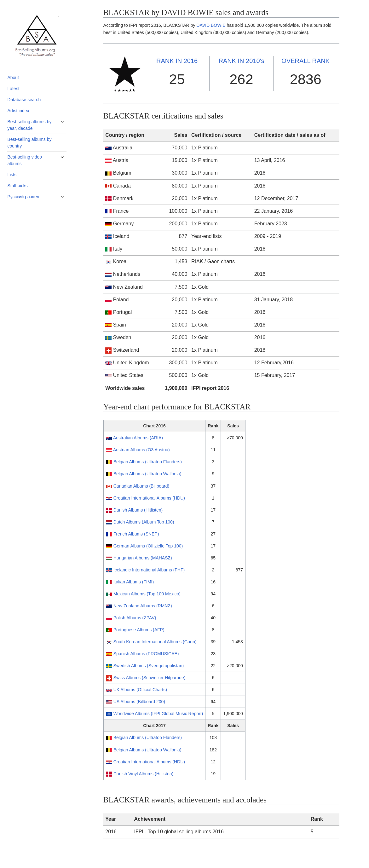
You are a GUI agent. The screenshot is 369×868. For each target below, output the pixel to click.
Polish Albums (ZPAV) (135, 618)
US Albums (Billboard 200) (139, 702)
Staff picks (17, 186)
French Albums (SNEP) (136, 534)
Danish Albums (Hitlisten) (138, 510)
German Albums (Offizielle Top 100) (148, 546)
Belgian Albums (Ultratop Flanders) (148, 462)
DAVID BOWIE (211, 25)
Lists (12, 175)
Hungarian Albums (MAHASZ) (143, 558)
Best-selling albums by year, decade (29, 125)
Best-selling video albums (25, 160)
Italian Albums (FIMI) (134, 582)
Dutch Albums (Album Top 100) (144, 522)
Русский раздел (23, 197)
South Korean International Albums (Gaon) (155, 642)
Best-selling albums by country (29, 143)
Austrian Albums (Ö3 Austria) (141, 450)
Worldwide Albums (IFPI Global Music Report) (158, 714)
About (13, 78)
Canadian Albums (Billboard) (141, 486)
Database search (24, 100)
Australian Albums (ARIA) (138, 438)
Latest (13, 89)
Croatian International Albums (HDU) (149, 498)
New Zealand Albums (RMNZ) (143, 606)
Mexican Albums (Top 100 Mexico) (147, 594)
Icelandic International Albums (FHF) (149, 570)
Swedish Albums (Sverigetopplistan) (149, 666)
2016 (177, 61)
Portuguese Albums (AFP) (139, 630)
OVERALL (306, 61)
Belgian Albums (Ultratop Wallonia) (147, 474)
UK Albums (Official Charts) (140, 690)
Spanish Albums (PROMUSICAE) (146, 654)
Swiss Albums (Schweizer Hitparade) (150, 678)
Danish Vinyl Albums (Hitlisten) (143, 774)
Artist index (18, 111)
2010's (241, 61)
